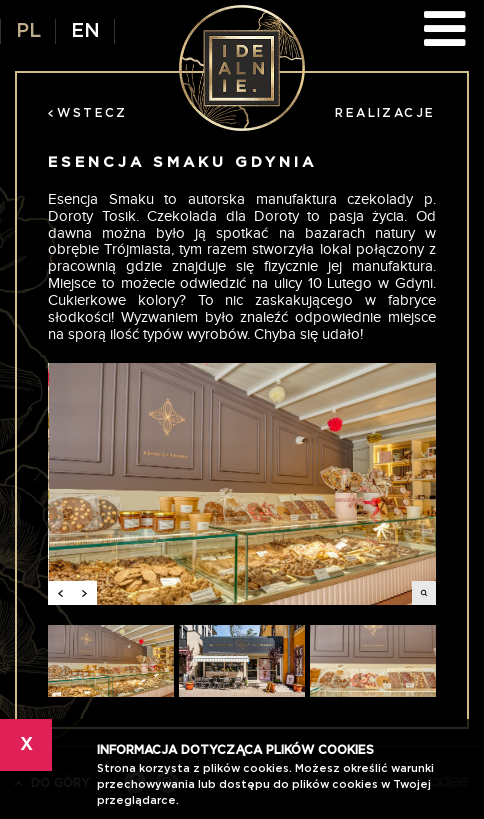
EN (85, 31)
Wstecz (87, 113)
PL (28, 31)
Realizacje (385, 113)
